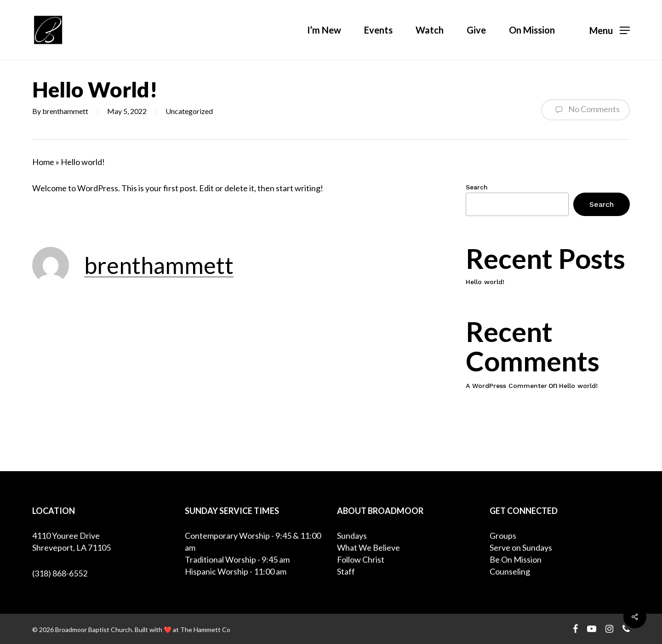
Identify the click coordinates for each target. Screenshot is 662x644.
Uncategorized (189, 111)
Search (477, 187)
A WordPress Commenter (506, 386)
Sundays (352, 536)
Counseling (510, 571)
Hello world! (485, 282)
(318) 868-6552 (60, 573)
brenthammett (65, 111)
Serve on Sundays (521, 547)
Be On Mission (516, 559)
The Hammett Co (205, 630)
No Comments (585, 110)
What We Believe (368, 547)
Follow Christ (361, 559)
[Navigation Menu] (610, 30)
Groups (503, 536)
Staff (346, 571)
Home (43, 162)
